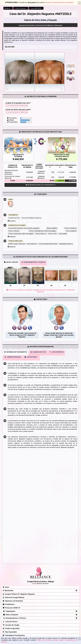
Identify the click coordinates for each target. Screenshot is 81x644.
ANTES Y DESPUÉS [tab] (11, 262)
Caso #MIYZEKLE (35, 8)
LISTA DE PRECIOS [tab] (56, 352)
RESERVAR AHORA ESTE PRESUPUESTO (40, 185)
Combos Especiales (53, 3)
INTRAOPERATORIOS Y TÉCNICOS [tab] (33, 262)
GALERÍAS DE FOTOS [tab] (38, 352)
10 (26, 105)
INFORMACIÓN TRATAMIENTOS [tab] (16, 352)
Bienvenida (8, 591)
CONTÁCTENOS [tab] (31, 357)
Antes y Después (20, 8)
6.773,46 (61, 159)
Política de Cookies (44, 640)
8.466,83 (18, 159)
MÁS (13, 47)
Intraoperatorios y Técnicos (14, 618)
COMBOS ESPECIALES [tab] (13, 357)
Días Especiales (68, 3)
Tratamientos (9, 611)
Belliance (7, 8)
